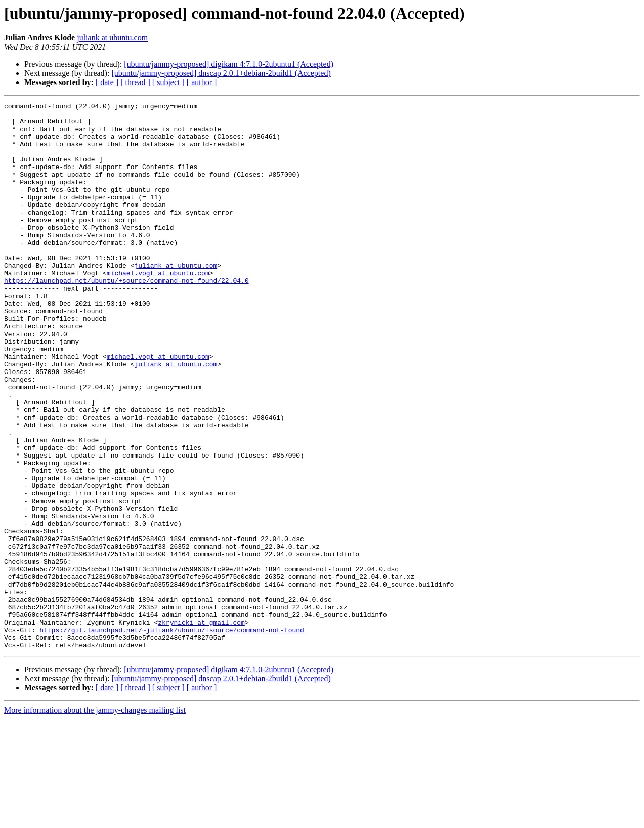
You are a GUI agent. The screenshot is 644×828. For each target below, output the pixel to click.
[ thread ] (135, 82)
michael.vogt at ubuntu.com (158, 308)
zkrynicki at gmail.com (201, 727)
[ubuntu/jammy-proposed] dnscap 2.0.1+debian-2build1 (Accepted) (221, 73)
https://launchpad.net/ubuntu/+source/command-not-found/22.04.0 (126, 317)
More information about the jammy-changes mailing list (95, 819)
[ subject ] (168, 82)
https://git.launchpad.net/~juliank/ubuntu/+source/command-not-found (172, 736)
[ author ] (202, 82)
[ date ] (107, 82)
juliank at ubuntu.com (112, 38)
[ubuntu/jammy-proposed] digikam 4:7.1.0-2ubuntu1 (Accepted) (229, 64)
